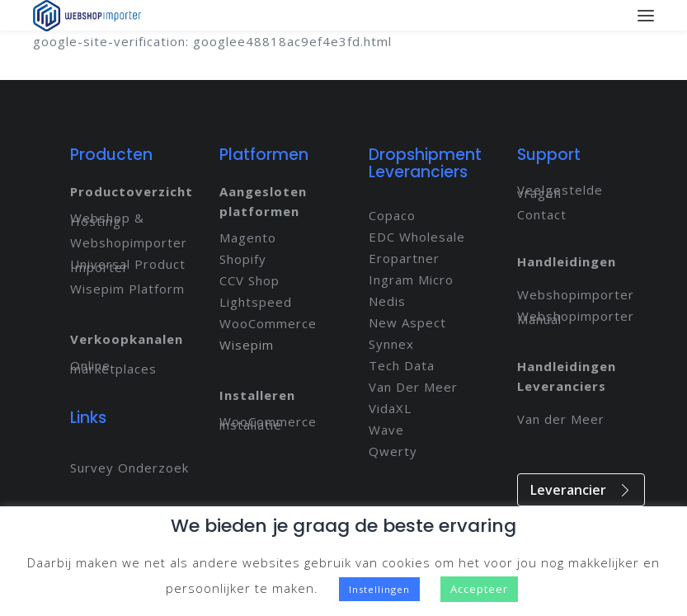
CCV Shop (249, 280)
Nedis (387, 301)
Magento (248, 237)
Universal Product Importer (128, 266)
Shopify (243, 259)
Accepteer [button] (479, 589)
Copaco (392, 215)
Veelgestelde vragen (560, 191)
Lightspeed (256, 302)
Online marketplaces (113, 367)
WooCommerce (268, 323)
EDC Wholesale (417, 237)
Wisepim (247, 345)
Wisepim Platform (127, 289)
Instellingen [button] (379, 589)
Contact (542, 214)
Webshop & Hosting (107, 219)
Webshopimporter (129, 242)
